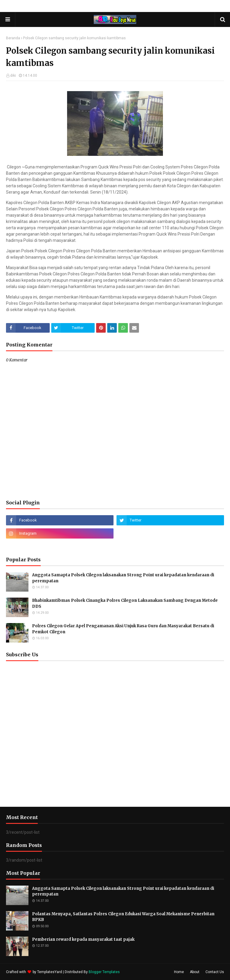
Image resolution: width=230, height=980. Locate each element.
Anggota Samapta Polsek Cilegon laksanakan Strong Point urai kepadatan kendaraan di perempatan (123, 578)
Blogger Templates (104, 972)
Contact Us (215, 972)
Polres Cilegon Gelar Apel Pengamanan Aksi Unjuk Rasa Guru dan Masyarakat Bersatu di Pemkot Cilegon (123, 629)
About (195, 972)
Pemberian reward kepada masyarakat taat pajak (83, 939)
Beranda (13, 38)
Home (179, 972)
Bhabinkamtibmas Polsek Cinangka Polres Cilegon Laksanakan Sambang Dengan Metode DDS (125, 603)
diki (13, 76)
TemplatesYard (50, 972)
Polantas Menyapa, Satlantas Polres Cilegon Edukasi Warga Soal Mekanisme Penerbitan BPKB (123, 917)
